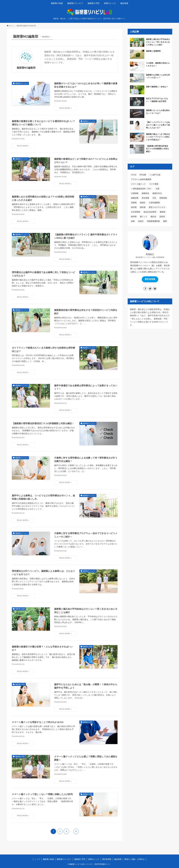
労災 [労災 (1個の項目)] (154, 198)
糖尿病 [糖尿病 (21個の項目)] (163, 212)
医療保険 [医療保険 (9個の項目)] (163, 198)
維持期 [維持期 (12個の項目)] (134, 217)
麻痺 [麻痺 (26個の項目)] (165, 221)
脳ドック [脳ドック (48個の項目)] (144, 217)
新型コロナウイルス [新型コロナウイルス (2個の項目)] (157, 207)
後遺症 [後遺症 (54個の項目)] (143, 203)
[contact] (155, 289)
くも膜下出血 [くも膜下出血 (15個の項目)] (155, 175)
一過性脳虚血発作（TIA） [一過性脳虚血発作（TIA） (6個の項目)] (142, 189)
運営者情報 (150, 279)
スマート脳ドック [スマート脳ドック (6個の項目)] (138, 184)
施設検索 (118, 859)
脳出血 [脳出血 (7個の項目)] (153, 217)
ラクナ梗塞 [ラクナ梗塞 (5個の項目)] (154, 184)
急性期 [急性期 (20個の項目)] (134, 207)
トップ (37, 859)
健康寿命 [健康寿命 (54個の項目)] (145, 193)
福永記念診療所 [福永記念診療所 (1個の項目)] (150, 212)
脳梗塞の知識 (48, 859)
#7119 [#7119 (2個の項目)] (134, 175)
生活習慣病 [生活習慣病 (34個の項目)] (136, 212)
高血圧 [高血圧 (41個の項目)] (141, 221)
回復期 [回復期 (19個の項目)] (134, 203)
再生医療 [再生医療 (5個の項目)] (145, 198)
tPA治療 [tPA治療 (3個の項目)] (143, 175)
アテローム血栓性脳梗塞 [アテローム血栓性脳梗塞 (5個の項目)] (141, 179)
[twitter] (150, 289)
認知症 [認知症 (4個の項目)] (162, 217)
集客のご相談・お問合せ (134, 859)
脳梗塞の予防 (80, 859)
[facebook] (145, 289)
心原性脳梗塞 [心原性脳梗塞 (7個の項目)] (154, 203)
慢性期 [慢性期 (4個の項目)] (143, 207)
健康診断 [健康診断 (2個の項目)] (135, 198)
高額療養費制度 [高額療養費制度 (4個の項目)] (153, 221)
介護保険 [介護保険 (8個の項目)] (135, 193)
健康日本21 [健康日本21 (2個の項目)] (157, 193)
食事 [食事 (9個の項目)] (133, 221)
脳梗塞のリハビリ (64, 859)
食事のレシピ (94, 859)
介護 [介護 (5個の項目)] (157, 189)
